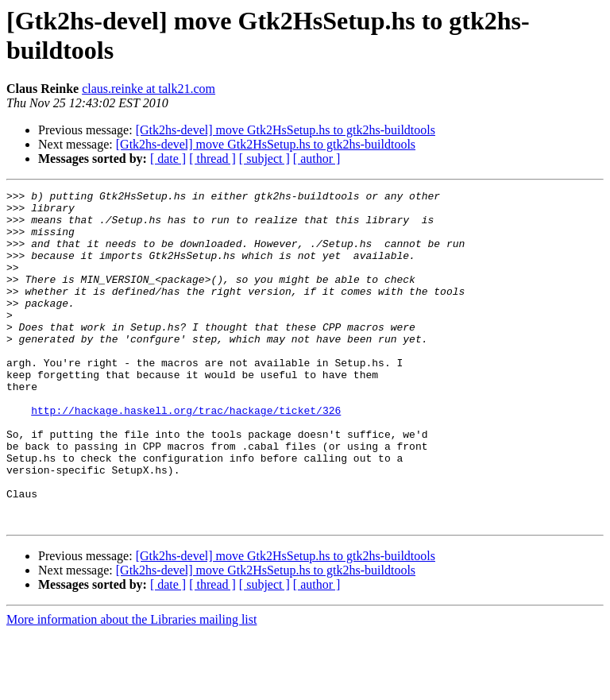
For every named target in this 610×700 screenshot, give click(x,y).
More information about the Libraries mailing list (131, 686)
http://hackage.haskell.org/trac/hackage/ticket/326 (186, 455)
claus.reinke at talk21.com (149, 89)
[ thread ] (212, 159)
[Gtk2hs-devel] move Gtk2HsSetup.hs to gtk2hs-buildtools (286, 130)
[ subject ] (264, 159)
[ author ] (317, 159)
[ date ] (168, 159)
